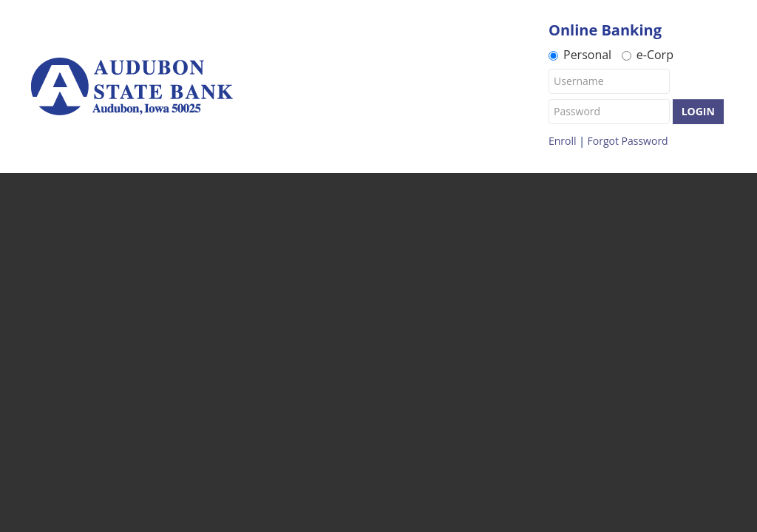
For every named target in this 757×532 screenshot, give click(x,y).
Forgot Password (628, 141)
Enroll (563, 141)
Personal (580, 54)
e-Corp (648, 54)
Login (698, 111)
